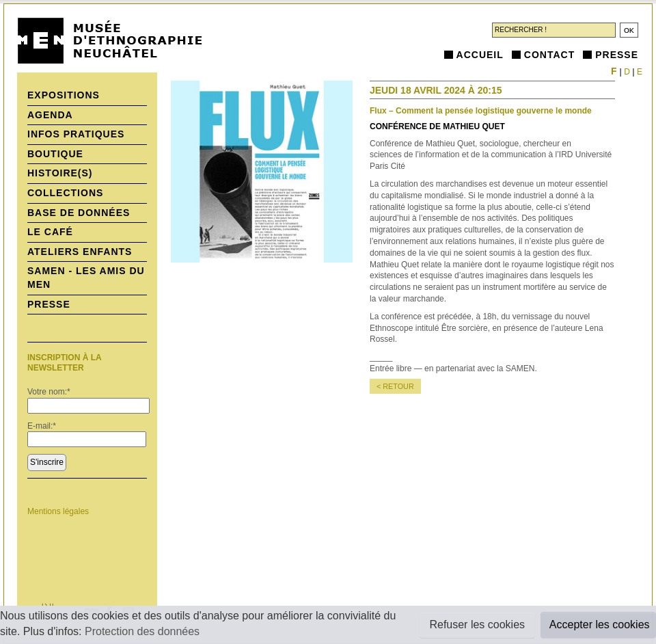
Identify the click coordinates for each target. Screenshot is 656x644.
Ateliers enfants (80, 252)
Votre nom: (49, 392)
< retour (395, 386)
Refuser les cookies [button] (477, 625)
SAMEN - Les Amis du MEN (86, 278)
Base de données (79, 213)
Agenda (50, 115)
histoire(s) (60, 173)
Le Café (50, 232)
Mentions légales (58, 511)
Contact (549, 55)
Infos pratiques (76, 134)
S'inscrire (47, 462)
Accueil (480, 55)
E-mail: (42, 426)
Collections (65, 193)
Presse (617, 55)
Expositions (64, 95)
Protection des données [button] (142, 631)
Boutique (55, 154)
